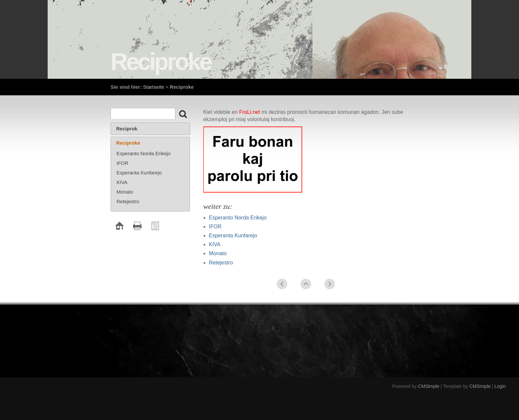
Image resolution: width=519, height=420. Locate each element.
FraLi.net (250, 112)
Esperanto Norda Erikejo (238, 218)
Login (500, 386)
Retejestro (221, 263)
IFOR (215, 227)
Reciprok (127, 129)
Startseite (153, 87)
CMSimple (429, 386)
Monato (218, 253)
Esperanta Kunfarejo (233, 235)
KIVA (215, 244)
